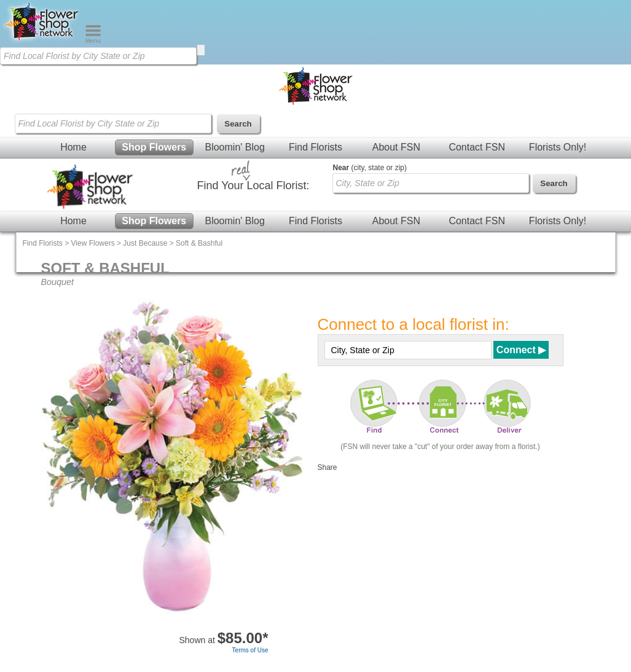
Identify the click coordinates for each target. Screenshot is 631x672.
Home (73, 147)
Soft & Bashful (199, 243)
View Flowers (93, 243)
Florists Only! (558, 147)
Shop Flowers (154, 147)
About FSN (396, 147)
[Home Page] (42, 41)
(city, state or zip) (370, 168)
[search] (201, 50)
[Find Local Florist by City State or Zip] (98, 56)
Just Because (145, 243)
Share (327, 467)
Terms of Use (250, 650)
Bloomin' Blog (234, 147)
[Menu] (93, 41)
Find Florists (315, 147)
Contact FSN (477, 147)
